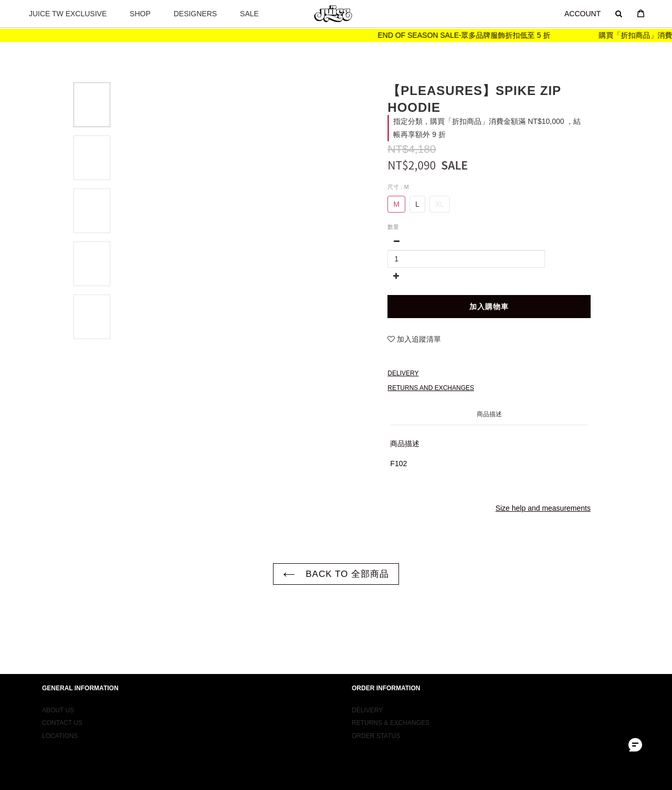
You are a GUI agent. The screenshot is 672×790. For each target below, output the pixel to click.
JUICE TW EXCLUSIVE (68, 14)
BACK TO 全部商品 (336, 575)
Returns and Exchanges (431, 388)
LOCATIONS (60, 752)
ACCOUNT (582, 14)
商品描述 (489, 415)
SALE (249, 14)
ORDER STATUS (376, 752)
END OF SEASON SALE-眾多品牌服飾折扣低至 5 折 (475, 35)
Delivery (403, 374)
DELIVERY (367, 726)
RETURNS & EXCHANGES (391, 740)
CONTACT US (62, 740)
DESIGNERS (195, 14)
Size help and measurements (543, 509)
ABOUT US (58, 726)
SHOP (140, 14)
